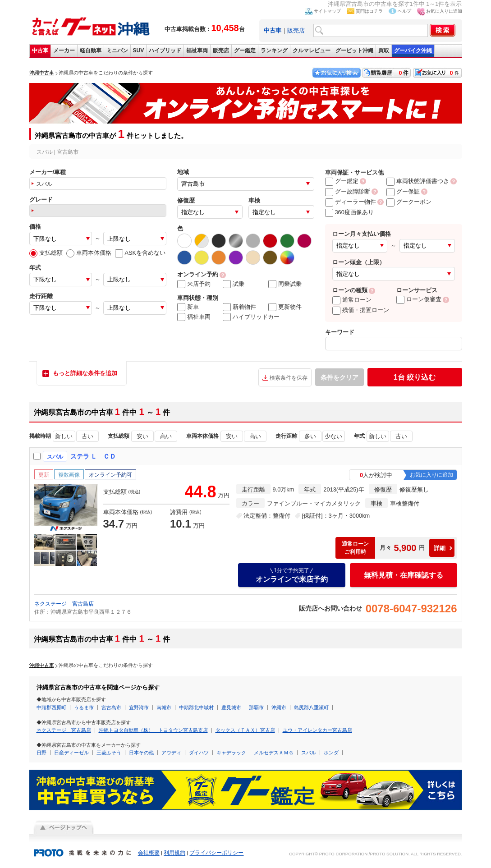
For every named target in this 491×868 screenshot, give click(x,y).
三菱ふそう (109, 753)
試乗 (234, 284)
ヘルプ (404, 11)
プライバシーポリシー (216, 853)
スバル (309, 753)
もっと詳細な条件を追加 (85, 373)
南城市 (164, 707)
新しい (64, 436)
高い (166, 436)
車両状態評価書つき (418, 181)
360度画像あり (349, 212)
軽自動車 (91, 51)
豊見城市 (231, 707)
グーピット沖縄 (354, 51)
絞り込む (415, 377)
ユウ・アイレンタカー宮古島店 (317, 730)
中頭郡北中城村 (196, 707)
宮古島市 (111, 707)
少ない (333, 436)
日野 (41, 753)
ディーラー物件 (351, 202)
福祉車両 (197, 51)
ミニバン (117, 51)
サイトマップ (327, 11)
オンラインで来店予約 (292, 575)
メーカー (64, 51)
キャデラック (231, 753)
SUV (139, 51)
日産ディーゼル (71, 753)
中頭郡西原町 (51, 707)
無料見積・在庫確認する (404, 575)
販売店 (296, 30)
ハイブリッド (165, 51)
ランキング (274, 51)
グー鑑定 (245, 51)
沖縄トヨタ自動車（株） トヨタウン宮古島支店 (153, 730)
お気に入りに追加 (444, 11)
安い (142, 436)
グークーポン (409, 202)
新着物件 (239, 307)
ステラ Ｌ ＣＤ (93, 456)
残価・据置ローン (361, 310)
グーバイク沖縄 (413, 51)
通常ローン (352, 300)
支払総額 (46, 253)
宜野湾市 (139, 707)
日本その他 (141, 753)
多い (310, 436)
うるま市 (84, 707)
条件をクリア (340, 377)
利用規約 (174, 853)
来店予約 (194, 284)
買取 (384, 51)
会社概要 (149, 853)
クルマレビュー (312, 51)
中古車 (40, 51)
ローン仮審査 (419, 299)
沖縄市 (279, 707)
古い (87, 436)
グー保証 (403, 191)
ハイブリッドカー (251, 317)
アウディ (171, 753)
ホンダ (331, 753)
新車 (188, 307)
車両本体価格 (89, 253)
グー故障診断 (348, 191)
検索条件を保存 (289, 378)
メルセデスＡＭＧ (274, 753)
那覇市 (256, 707)
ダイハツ (199, 753)
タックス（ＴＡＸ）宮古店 (245, 730)
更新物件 (285, 307)
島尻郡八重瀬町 (311, 707)
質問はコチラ (369, 11)
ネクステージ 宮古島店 (64, 604)
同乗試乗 (285, 284)
